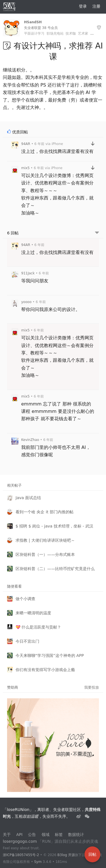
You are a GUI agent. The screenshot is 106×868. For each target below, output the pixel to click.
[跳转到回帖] (93, 144)
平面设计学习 (34, 33)
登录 (83, 6)
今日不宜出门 (27, 641)
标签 (59, 835)
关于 (7, 835)
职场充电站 (55, 33)
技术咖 (71, 33)
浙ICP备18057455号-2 (21, 855)
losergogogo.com (20, 841)
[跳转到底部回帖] (97, 233)
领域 (46, 835)
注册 (96, 6)
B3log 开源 (66, 855)
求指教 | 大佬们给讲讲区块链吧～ (45, 540)
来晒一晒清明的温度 (33, 613)
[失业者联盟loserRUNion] (79, 816)
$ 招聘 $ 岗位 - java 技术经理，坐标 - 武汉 (54, 526)
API (19, 835)
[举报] (99, 28)
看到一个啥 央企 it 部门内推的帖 (45, 512)
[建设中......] (87, 816)
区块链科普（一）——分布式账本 (45, 554)
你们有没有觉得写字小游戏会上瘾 (45, 670)
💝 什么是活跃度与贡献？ (38, 627)
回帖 (92, 854)
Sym (38, 862)
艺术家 (83, 33)
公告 (32, 835)
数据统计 (76, 835)
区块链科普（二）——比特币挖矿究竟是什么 (55, 569)
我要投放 (92, 687)
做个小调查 (25, 599)
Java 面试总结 (28, 498)
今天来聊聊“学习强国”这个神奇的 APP (50, 655)
